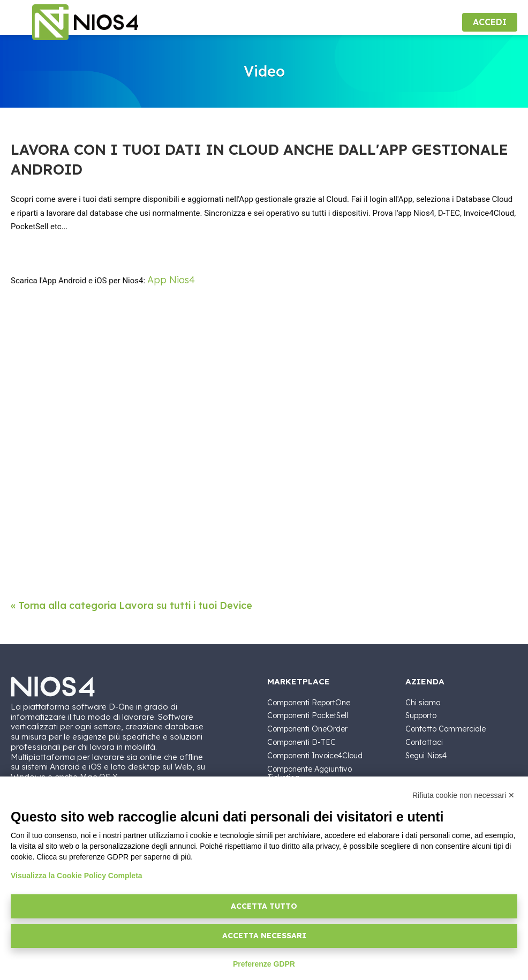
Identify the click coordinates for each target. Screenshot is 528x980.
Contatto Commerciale (446, 729)
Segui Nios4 (426, 756)
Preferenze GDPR (264, 964)
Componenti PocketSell (308, 715)
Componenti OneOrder (307, 729)
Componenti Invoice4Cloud (315, 756)
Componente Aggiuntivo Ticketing (310, 774)
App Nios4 (171, 280)
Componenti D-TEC (301, 742)
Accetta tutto (264, 906)
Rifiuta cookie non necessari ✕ (463, 795)
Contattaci (424, 742)
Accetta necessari (264, 936)
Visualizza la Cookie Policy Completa (77, 876)
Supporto (421, 715)
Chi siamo (423, 703)
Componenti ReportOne (309, 703)
